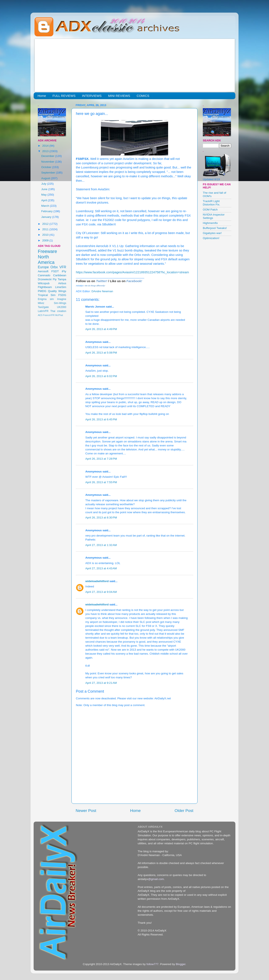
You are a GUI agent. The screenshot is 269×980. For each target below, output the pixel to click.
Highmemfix (210, 223)
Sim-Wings (60, 303)
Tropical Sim (47, 295)
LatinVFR (43, 311)
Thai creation (58, 311)
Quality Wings (57, 291)
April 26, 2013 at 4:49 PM (101, 329)
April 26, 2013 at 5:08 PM (101, 353)
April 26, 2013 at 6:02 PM (101, 376)
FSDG (62, 295)
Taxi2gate (43, 307)
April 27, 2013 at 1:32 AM (101, 545)
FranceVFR (49, 315)
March (45, 206)
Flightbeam (45, 287)
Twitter (101, 281)
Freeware (47, 251)
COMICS (143, 96)
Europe (43, 267)
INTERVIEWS (92, 96)
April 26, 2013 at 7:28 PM (101, 459)
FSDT (55, 271)
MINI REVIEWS (119, 96)
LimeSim (61, 287)
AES (40, 315)
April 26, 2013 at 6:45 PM (101, 419)
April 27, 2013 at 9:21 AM (101, 683)
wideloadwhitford (97, 581)
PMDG (42, 291)
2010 (46, 235)
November (48, 162)
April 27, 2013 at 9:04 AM (101, 592)
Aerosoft (43, 271)
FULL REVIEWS (64, 96)
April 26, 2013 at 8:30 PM (101, 518)
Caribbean (60, 275)
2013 (46, 151)
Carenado (44, 275)
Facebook (134, 281)
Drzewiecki (45, 279)
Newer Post (86, 811)
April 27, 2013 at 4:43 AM (101, 568)
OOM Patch (210, 210)
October (47, 167)
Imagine (62, 299)
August (46, 178)
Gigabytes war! (212, 233)
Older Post (184, 811)
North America (46, 260)
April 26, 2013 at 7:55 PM (101, 482)
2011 (46, 229)
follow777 (152, 964)
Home (42, 96)
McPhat (59, 315)
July (44, 184)
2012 (46, 224)
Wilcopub (44, 283)
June (45, 189)
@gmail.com (156, 879)
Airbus (62, 283)
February (47, 211)
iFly (64, 271)
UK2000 (62, 307)
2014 (46, 146)
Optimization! (211, 238)
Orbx (54, 267)
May (44, 195)
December (48, 156)
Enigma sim (46, 299)
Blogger (181, 964)
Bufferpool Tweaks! (215, 228)
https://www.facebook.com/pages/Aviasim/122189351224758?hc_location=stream (132, 272)
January (47, 217)
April (44, 200)
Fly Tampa (59, 279)
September (49, 173)
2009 (46, 240)
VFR (63, 267)
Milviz (41, 303)
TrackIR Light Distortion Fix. (212, 203)
